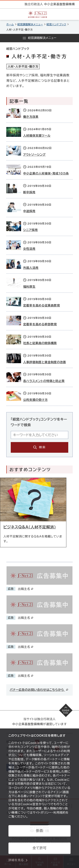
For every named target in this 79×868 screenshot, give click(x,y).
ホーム (10, 24)
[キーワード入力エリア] (39, 435)
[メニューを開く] (39, 38)
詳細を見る (16, 860)
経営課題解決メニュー (30, 24)
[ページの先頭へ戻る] (66, 710)
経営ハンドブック (56, 24)
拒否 (39, 831)
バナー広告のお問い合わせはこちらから (39, 690)
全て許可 (39, 848)
